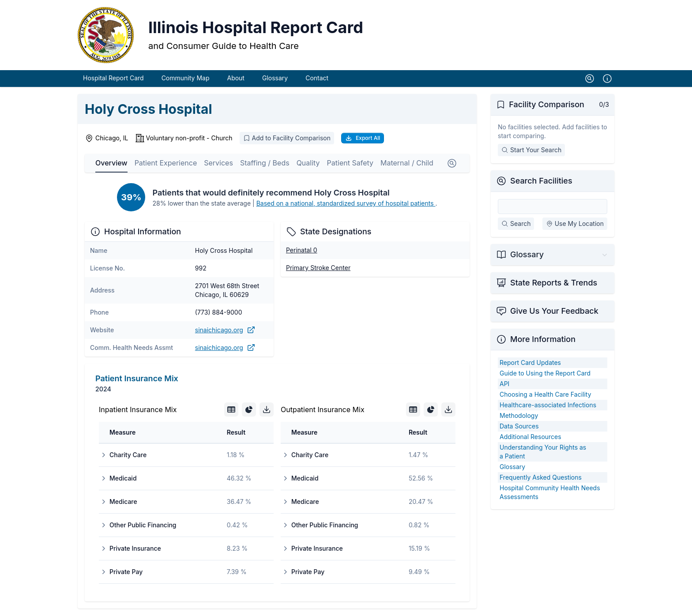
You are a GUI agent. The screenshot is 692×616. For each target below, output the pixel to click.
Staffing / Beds (265, 163)
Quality (308, 163)
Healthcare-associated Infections (548, 405)
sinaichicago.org (225, 331)
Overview (111, 163)
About (235, 78)
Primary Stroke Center (318, 268)
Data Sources (519, 426)
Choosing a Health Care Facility (545, 395)
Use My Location (575, 224)
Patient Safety (350, 163)
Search (516, 224)
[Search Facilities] (553, 207)
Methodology (519, 416)
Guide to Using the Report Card (545, 374)
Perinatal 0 (302, 250)
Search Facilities (541, 181)
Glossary (275, 78)
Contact (317, 78)
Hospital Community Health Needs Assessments (550, 493)
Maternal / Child (407, 163)
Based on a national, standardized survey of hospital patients (346, 204)
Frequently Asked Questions (541, 478)
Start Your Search (531, 150)
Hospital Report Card (113, 78)
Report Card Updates (530, 363)
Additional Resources (530, 437)
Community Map (186, 78)
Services (218, 163)
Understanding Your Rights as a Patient (543, 452)
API (504, 384)
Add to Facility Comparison (287, 138)
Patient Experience (166, 163)
